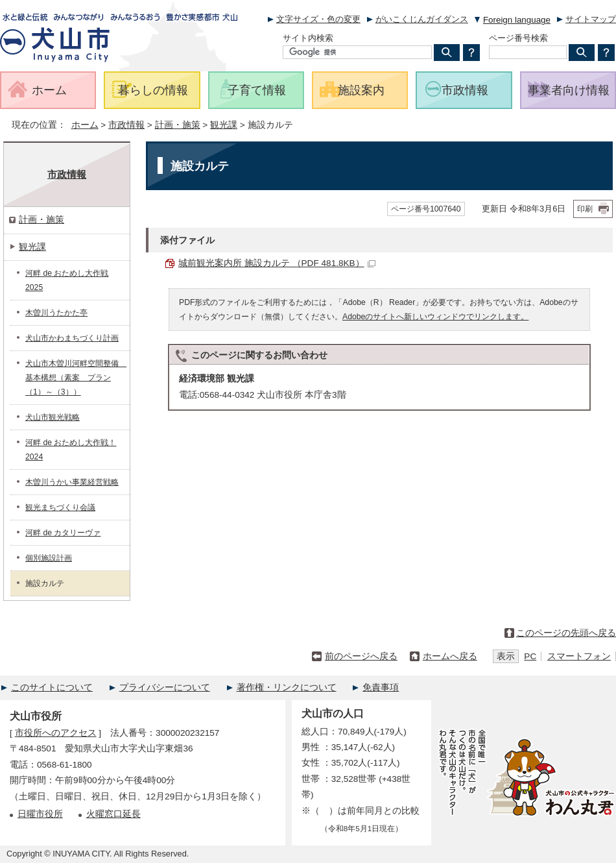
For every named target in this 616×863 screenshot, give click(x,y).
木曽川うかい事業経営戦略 (72, 482)
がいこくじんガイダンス (422, 19)
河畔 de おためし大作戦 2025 (67, 280)
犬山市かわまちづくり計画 (72, 338)
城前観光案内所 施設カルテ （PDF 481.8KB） (277, 263)
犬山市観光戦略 (53, 417)
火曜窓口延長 (113, 814)
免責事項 (381, 687)
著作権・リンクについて (287, 687)
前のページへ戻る (361, 656)
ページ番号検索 (518, 38)
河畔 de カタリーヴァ (63, 533)
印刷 (585, 209)
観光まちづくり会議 (60, 507)
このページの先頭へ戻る (566, 633)
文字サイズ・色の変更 (318, 19)
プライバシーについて (165, 687)
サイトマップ (591, 19)
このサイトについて (52, 687)
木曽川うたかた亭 (56, 313)
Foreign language (517, 20)
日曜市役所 (40, 814)
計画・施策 (178, 125)
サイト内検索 (308, 38)
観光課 (224, 125)
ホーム (85, 125)
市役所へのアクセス (56, 733)
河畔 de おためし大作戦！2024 (71, 450)
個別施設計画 (49, 558)
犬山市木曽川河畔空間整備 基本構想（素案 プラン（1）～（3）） (76, 378)
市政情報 (126, 125)
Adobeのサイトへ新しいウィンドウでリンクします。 (435, 317)
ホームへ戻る (450, 656)
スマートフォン (579, 656)
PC (530, 656)
